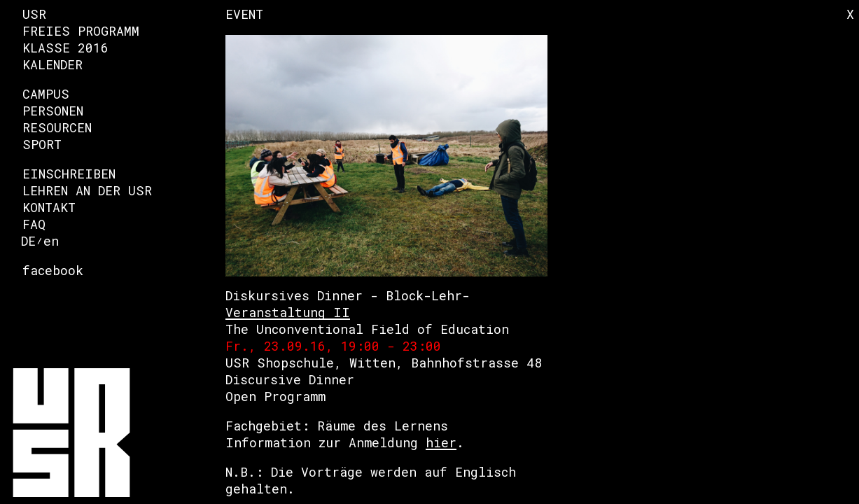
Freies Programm (81, 31)
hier (441, 442)
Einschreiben (69, 174)
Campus (46, 94)
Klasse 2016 (65, 48)
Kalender (53, 64)
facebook (53, 270)
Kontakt (49, 207)
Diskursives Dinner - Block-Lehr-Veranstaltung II (348, 304)
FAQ (34, 224)
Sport (42, 144)
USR (34, 14)
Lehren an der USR (87, 190)
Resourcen (57, 127)
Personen (53, 111)
